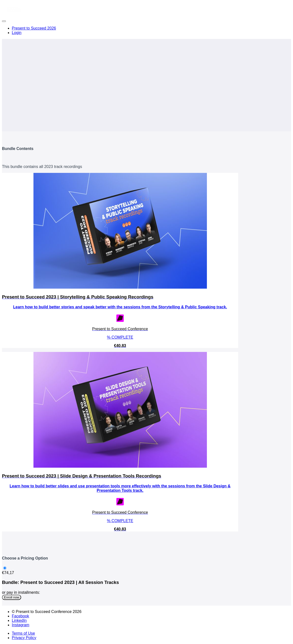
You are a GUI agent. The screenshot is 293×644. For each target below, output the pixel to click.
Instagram (21, 625)
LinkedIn (19, 620)
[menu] (146, 31)
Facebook (20, 616)
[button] (4, 21)
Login (17, 33)
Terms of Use (23, 633)
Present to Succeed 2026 (34, 28)
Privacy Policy (24, 638)
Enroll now (12, 597)
